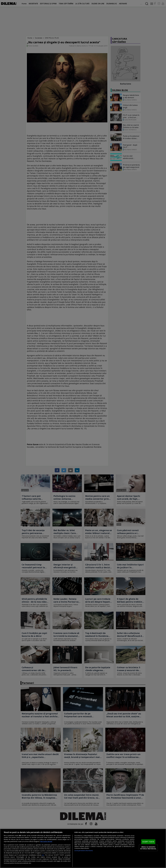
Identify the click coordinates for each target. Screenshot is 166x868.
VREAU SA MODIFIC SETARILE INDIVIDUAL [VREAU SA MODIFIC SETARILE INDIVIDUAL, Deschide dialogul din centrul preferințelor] (148, 848)
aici (43, 855)
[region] (83, 848)
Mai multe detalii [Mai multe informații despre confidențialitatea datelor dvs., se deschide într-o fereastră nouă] (46, 841)
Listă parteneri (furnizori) (84, 851)
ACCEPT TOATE (148, 842)
